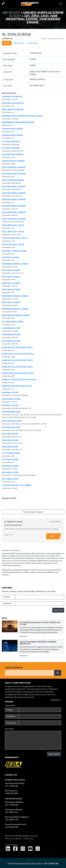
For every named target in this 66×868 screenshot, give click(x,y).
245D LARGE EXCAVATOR (13, 109)
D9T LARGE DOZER (10, 479)
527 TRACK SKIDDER (11, 148)
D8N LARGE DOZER (10, 440)
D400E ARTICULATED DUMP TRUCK (17, 367)
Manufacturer (10, 53)
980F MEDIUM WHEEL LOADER (15, 309)
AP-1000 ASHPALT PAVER (13, 322)
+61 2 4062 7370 (11, 820)
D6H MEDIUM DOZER (11, 412)
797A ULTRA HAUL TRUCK (13, 244)
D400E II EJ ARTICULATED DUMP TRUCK (19, 380)
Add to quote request (33, 512)
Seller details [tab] (19, 43)
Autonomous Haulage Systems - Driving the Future (40, 623)
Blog (4, 618)
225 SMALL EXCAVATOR (12, 97)
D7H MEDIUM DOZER (11, 427)
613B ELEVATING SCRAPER (13, 161)
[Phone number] (40, 723)
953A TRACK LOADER (11, 270)
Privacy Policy (29, 839)
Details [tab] (7, 43)
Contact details (10, 705)
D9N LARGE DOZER (10, 466)
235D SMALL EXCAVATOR (13, 103)
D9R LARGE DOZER (10, 472)
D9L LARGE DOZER (10, 459)
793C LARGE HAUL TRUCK (13, 232)
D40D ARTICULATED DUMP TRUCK (17, 386)
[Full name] (40, 597)
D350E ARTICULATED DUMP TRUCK (17, 347)
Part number (9, 60)
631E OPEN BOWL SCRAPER (14, 193)
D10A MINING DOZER (11, 328)
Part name (8, 66)
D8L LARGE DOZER (10, 434)
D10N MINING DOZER (11, 335)
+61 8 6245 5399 (11, 827)
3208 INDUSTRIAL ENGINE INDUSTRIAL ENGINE (22, 116)
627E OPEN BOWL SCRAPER (14, 187)
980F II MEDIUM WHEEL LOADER (16, 315)
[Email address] (40, 604)
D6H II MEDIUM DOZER (12, 421)
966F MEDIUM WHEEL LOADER (15, 296)
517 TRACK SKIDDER (11, 142)
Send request (54, 754)
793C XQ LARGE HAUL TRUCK (15, 238)
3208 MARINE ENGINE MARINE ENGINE (18, 122)
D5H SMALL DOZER (10, 405)
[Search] (30, 673)
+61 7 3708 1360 (11, 786)
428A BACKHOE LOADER (12, 135)
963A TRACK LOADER (11, 283)
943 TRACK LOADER (10, 257)
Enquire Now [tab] (33, 43)
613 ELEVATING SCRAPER (13, 154)
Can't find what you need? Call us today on (33, 863)
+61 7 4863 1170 (11, 812)
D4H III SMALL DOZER (11, 399)
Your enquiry (9, 729)
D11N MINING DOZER (11, 341)
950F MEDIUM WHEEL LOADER (15, 264)
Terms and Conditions (13, 839)
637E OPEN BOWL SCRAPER (14, 206)
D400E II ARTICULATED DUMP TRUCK (18, 373)
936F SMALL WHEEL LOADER (14, 251)
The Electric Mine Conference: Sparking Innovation (38, 643)
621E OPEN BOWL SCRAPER (14, 167)
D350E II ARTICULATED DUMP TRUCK (18, 354)
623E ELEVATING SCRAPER (13, 180)
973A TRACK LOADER (11, 302)
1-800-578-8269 (11, 793)
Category (8, 72)
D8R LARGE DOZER (10, 447)
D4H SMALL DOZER (10, 392)
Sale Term (8, 86)
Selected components (13, 525)
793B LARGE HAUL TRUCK (13, 225)
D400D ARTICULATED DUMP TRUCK (17, 360)
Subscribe (58, 610)
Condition (8, 80)
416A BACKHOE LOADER (12, 129)
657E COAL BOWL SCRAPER (14, 219)
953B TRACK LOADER (11, 277)
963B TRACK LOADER (11, 290)
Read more (24, 636)
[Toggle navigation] (60, 4)
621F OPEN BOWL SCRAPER (14, 174)
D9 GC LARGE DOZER (11, 453)
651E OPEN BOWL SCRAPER (14, 212)
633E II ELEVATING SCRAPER (14, 200)
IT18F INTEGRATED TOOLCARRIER (16, 485)
